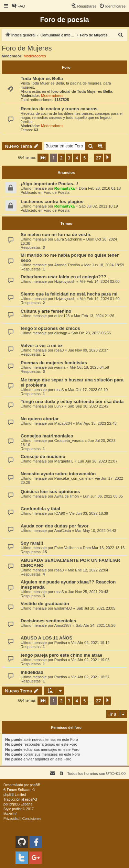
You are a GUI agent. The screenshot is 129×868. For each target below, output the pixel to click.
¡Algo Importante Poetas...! (50, 184)
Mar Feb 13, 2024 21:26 (94, 316)
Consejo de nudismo (43, 457)
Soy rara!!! (32, 543)
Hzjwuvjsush (65, 281)
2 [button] (61, 158)
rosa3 (59, 350)
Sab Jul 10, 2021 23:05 (96, 608)
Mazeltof (10, 814)
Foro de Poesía (57, 192)
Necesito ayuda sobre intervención (58, 474)
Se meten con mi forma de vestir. (56, 235)
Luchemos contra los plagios (52, 202)
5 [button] (84, 158)
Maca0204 (63, 423)
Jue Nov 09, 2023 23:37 (88, 350)
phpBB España (21, 804)
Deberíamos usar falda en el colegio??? (63, 277)
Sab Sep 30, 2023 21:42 (88, 406)
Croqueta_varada (69, 441)
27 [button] (99, 158)
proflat (17, 809)
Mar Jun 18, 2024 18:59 (104, 265)
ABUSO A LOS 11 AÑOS (46, 638)
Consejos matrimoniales (47, 436)
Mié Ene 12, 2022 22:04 (88, 570)
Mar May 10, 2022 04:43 (95, 531)
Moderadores (35, 56)
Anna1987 (63, 625)
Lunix (59, 406)
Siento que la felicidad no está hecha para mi (69, 294)
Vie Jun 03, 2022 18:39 (89, 513)
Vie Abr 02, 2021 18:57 (90, 677)
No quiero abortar (40, 419)
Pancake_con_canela (72, 478)
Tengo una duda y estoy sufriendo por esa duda (72, 402)
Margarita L (64, 461)
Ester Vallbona (67, 548)
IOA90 (60, 513)
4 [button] (77, 158)
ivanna (60, 367)
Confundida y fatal (40, 509)
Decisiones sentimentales (48, 621)
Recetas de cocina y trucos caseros (59, 109)
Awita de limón (67, 496)
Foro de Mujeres (27, 48)
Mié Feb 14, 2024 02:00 (99, 281)
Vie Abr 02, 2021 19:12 (90, 643)
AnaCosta (63, 531)
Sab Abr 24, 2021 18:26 (96, 625)
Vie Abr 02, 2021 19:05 (90, 660)
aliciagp (61, 333)
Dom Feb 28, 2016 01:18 (100, 188)
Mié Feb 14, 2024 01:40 (99, 299)
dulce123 (62, 316)
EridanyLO (63, 608)
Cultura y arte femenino (46, 311)
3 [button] (69, 158)
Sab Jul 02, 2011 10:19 (98, 206)
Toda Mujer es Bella (42, 79)
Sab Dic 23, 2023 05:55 (91, 333)
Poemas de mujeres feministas (54, 363)
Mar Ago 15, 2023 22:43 (96, 423)
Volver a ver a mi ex (42, 346)
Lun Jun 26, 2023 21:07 (98, 461)
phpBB (35, 785)
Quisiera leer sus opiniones (50, 492)
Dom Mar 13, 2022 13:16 (104, 548)
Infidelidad (32, 672)
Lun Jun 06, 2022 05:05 (103, 496)
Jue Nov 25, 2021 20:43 (88, 592)
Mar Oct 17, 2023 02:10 (88, 390)
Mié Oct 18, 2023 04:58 (89, 367)
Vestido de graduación (45, 604)
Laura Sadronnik (68, 239)
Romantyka (64, 188)
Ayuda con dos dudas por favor (55, 526)
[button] (43, 158)
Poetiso (61, 643)
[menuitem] (18, 6)
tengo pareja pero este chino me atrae (61, 655)
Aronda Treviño (67, 265)
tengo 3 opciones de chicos (50, 328)
